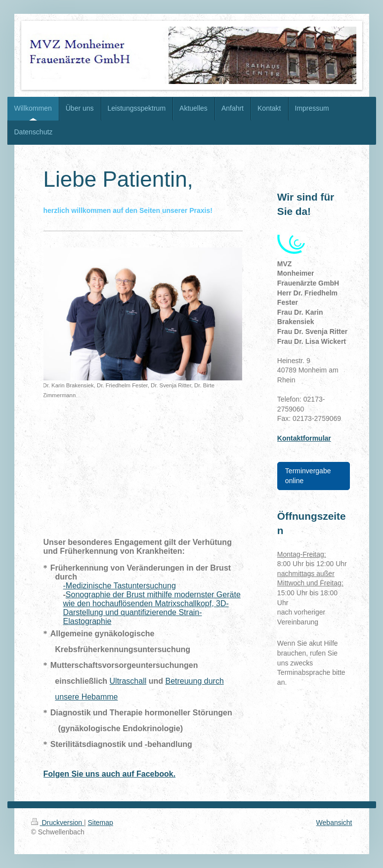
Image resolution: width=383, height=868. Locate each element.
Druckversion (58, 823)
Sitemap (101, 823)
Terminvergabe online (308, 476)
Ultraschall (128, 681)
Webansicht (334, 823)
